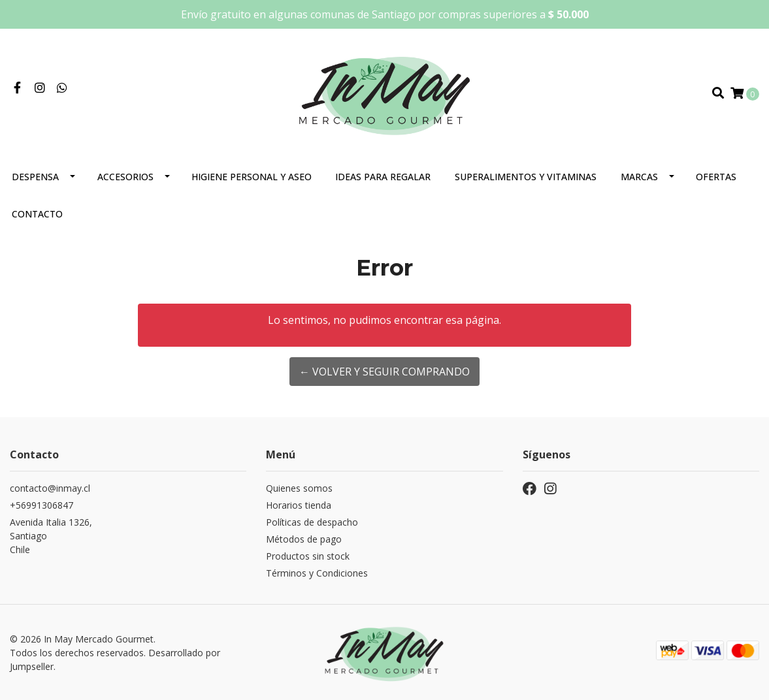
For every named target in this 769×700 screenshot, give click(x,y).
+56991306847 (41, 505)
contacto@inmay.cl (50, 488)
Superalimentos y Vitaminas (526, 177)
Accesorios (125, 177)
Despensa (35, 177)
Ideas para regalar (383, 177)
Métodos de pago (304, 539)
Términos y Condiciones (317, 573)
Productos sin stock (308, 556)
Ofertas (716, 177)
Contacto (37, 214)
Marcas (639, 177)
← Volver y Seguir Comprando (384, 372)
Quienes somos (299, 488)
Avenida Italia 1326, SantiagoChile (51, 536)
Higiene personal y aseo (252, 177)
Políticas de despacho (312, 522)
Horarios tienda (299, 505)
